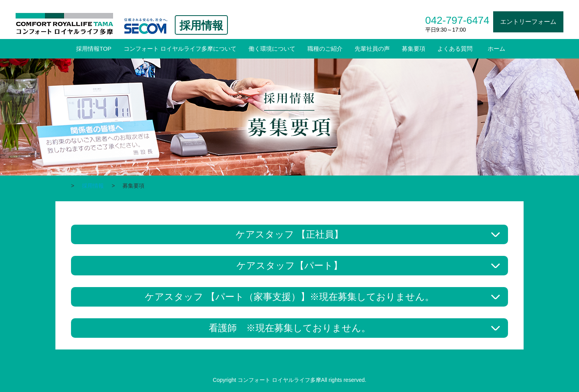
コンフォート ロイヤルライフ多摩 (65, 20)
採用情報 (93, 186)
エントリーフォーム (528, 22)
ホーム (496, 49)
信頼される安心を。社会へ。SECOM (146, 26)
